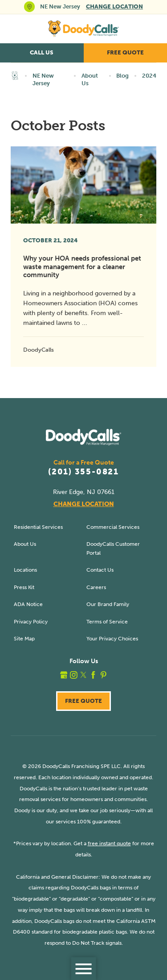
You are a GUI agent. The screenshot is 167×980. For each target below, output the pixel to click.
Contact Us (100, 570)
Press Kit (24, 587)
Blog (122, 76)
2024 (149, 76)
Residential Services (38, 527)
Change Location (114, 6)
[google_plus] (64, 675)
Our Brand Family (108, 604)
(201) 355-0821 (83, 472)
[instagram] (74, 675)
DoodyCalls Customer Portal (113, 548)
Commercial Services (113, 527)
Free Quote (125, 52)
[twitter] (83, 675)
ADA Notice (28, 604)
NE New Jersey (43, 79)
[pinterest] (104, 675)
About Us (90, 79)
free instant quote (109, 843)
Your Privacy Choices (112, 638)
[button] (83, 969)
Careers (96, 587)
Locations (25, 570)
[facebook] (93, 675)
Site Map (24, 638)
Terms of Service (107, 621)
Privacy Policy (31, 621)
